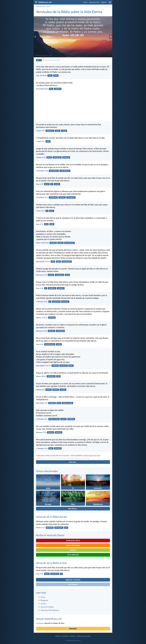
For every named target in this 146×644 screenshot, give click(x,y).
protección (64, 366)
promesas (66, 157)
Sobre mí (58, 636)
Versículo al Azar (94, 2)
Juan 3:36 (40, 288)
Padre (56, 75)
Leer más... (73, 462)
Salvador (51, 432)
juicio (67, 275)
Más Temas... (73, 509)
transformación (50, 344)
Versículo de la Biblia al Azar (51, 563)
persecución (59, 528)
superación (56, 302)
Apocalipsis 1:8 (42, 403)
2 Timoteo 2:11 (42, 419)
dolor (58, 262)
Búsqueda (44, 600)
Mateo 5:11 (40, 528)
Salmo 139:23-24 (42, 243)
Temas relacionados (47, 471)
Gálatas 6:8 (40, 390)
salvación (61, 288)
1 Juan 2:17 (40, 131)
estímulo (62, 197)
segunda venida (67, 403)
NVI (39, 60)
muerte (64, 419)
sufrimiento (57, 157)
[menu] (110, 3)
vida (58, 376)
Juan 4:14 (40, 344)
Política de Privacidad (84, 636)
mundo (64, 131)
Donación (73, 629)
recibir (59, 344)
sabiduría (58, 89)
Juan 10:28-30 (41, 75)
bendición (50, 528)
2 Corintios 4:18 (42, 171)
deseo (57, 131)
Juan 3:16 (40, 184)
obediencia (50, 131)
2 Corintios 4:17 (42, 197)
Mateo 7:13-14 (42, 318)
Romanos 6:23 (41, 275)
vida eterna (55, 574)
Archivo (43, 604)
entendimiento (65, 171)
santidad (53, 243)
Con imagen (73, 584)
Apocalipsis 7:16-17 (43, 366)
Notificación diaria (73, 540)
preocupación (67, 262)
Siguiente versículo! (73, 580)
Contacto (73, 636)
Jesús (50, 75)
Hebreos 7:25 (41, 432)
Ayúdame (40, 623)
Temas (85, 2)
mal (66, 528)
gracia (49, 157)
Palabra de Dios (54, 419)
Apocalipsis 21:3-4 (43, 261)
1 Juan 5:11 (40, 141)
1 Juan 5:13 (40, 211)
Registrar (104, 2)
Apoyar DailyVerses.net (49, 619)
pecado (51, 275)
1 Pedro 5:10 (41, 157)
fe (52, 184)
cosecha (63, 390)
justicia (60, 243)
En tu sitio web (73, 555)
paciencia (58, 448)
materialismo (54, 171)
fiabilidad (52, 403)
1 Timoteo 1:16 (42, 448)
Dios (51, 89)
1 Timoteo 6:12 (42, 302)
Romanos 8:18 (41, 331)
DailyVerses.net (41, 6)
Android (73, 550)
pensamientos (69, 243)
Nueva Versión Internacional (51, 60)
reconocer (65, 302)
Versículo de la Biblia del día (51, 517)
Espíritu (56, 390)
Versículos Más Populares (50, 610)
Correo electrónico (73, 545)
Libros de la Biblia (47, 607)
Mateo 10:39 (41, 376)
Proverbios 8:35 (42, 89)
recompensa (71, 197)
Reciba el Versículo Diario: (50, 535)
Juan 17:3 (40, 224)
